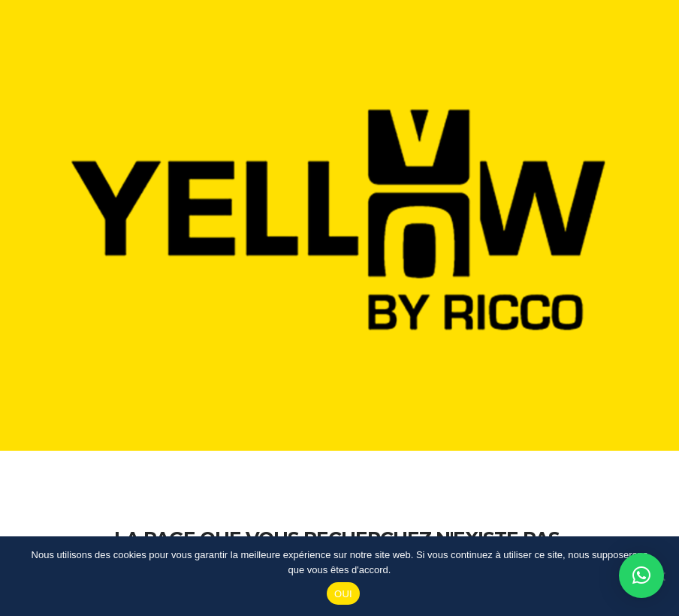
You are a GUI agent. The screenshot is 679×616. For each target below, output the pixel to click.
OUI (343, 594)
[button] (641, 575)
